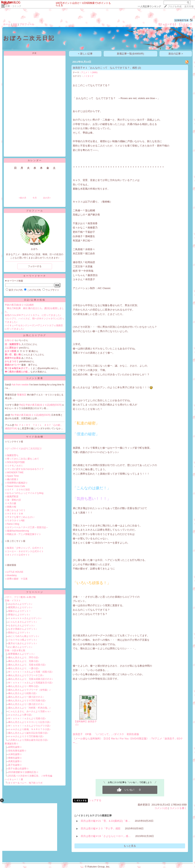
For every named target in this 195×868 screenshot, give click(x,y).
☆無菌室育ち (12, 455)
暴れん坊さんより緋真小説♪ (22, 693)
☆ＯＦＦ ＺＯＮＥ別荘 (17, 490)
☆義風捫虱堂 (12, 496)
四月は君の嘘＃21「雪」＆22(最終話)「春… (105, 821)
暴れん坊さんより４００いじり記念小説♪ (29, 722)
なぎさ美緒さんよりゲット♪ (22, 629)
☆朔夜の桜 (10, 507)
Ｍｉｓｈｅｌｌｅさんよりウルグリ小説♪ (29, 726)
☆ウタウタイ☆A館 (15, 520)
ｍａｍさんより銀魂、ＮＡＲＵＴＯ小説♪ (29, 729)
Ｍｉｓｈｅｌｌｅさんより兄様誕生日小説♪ (30, 683)
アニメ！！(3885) (89, 72)
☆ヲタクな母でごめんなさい (20, 517)
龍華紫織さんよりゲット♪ (21, 654)
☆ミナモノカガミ (14, 466)
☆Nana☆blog (12, 524)
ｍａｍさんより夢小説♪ (20, 715)
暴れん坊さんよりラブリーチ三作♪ (26, 675)
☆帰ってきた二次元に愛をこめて (22, 459)
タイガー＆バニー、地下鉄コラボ (25, 783)
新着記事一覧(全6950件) (131, 54)
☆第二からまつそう (15, 510)
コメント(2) (161, 808)
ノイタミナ (88, 76)
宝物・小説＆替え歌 (15, 650)
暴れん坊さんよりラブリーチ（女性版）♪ (29, 690)
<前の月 (22, 198)
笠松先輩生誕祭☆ (17, 751)
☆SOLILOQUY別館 (15, 462)
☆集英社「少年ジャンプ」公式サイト (24, 548)
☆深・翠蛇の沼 (13, 500)
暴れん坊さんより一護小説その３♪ (26, 704)
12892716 (181, 20)
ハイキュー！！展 (14, 779)
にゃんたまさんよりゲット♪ (22, 622)
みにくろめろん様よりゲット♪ (24, 636)
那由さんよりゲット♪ (19, 633)
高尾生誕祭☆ (15, 761)
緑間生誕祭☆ (15, 747)
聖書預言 (22, 395)
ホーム (7, 24)
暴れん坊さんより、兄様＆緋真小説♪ (27, 665)
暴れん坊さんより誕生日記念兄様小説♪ (28, 733)
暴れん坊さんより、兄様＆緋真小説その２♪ (30, 679)
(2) (139, 68)
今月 (35, 198)
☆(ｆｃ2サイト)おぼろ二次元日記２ (23, 448)
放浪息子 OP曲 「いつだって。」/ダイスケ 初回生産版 (106, 734)
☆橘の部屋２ (12, 479)
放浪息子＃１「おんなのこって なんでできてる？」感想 (105, 68)
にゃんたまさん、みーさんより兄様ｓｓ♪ (29, 711)
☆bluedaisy (11, 575)
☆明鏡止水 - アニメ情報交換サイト (23, 534)
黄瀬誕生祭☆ (12, 744)
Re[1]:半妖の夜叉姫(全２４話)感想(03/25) (41, 405)
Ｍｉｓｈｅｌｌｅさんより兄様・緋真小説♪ (30, 672)
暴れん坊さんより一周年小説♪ (24, 686)
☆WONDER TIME (14, 472)
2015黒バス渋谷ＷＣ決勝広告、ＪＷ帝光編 (30, 776)
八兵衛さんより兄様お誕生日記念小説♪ (28, 740)
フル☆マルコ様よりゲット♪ (22, 640)
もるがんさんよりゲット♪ (21, 625)
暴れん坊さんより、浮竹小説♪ (24, 657)
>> (149, 6)
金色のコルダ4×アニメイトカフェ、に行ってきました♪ (33, 315)
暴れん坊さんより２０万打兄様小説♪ (27, 701)
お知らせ (9, 340)
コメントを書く (178, 808)
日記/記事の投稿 (35, 300)
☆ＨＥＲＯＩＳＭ (14, 514)
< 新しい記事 (85, 54)
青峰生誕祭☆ (15, 758)
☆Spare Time (12, 476)
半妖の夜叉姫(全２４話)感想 (19, 305)
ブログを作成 (175, 6)
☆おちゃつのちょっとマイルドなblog (24, 493)
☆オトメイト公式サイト (17, 555)
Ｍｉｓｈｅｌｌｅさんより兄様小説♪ (27, 718)
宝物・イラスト (13, 601)
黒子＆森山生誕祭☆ (18, 769)
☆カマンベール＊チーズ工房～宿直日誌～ (26, 527)
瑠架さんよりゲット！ (20, 611)
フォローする (35, 266)
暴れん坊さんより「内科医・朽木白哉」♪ (29, 708)
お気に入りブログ (35, 335)
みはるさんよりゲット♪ (20, 604)
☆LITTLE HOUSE (14, 572)
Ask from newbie (21, 385)
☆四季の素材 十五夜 (16, 579)
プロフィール (27, 24)
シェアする (95, 800)
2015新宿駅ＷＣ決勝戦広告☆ (23, 772)
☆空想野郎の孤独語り (16, 483)
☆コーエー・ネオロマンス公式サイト (24, 551)
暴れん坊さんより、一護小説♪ (24, 668)
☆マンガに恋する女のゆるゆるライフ (24, 469)
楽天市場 (189, 6)
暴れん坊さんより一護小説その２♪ (26, 697)
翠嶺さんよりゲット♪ (19, 615)
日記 (15, 24)
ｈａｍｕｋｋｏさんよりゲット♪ (25, 618)
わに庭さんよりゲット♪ (20, 647)
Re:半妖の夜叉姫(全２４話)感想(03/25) (31, 415)
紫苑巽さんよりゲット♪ (20, 607)
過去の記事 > (176, 54)
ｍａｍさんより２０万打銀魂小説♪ (26, 736)
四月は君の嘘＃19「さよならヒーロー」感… (106, 836)
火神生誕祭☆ (15, 754)
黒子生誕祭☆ (15, 765)
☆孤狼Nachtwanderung (17, 531)
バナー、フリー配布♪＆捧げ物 (20, 597)
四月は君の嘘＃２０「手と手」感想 (101, 828)
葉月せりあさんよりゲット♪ (22, 643)
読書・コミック (13, 6)
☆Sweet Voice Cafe (15, 486)
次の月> (47, 198)
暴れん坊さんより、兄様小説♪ (24, 661)
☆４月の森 (10, 503)
